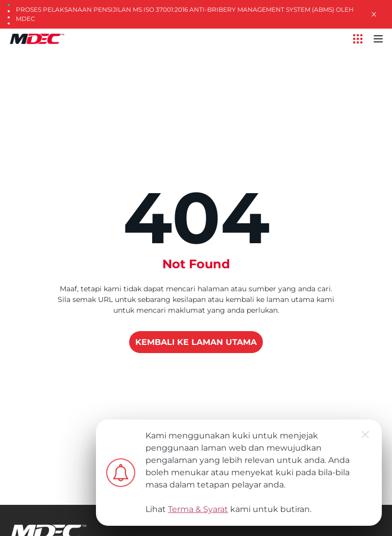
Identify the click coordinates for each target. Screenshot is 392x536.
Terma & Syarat (198, 509)
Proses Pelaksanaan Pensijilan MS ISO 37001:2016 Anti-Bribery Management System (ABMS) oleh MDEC (185, 14)
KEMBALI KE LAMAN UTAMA (196, 342)
